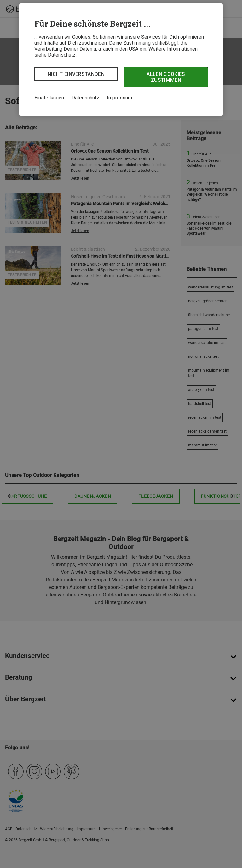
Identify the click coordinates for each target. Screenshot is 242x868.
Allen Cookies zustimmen (166, 77)
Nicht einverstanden (76, 74)
